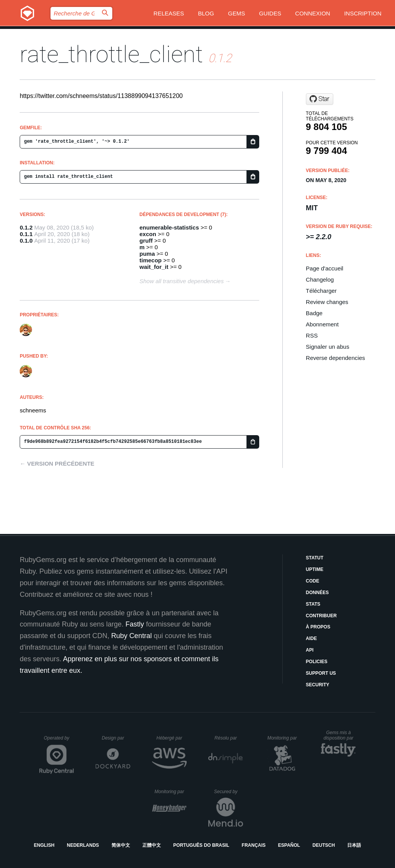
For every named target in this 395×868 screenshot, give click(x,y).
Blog (206, 13)
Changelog (320, 279)
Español (289, 845)
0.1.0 (26, 241)
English (44, 845)
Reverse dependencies (335, 358)
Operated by (59, 741)
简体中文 (121, 845)
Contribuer (321, 616)
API (310, 650)
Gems (236, 13)
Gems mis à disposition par (340, 735)
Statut (315, 558)
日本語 (354, 845)
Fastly (135, 624)
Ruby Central (131, 636)
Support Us (321, 673)
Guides (270, 13)
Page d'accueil (325, 268)
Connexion (313, 13)
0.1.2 (26, 227)
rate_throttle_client (111, 54)
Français (254, 845)
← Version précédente (57, 464)
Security (318, 685)
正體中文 (152, 845)
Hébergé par (172, 738)
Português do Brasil (201, 845)
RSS (312, 335)
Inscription (363, 13)
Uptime (315, 569)
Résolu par (229, 738)
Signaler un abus (328, 347)
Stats (313, 604)
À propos (318, 627)
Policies (317, 662)
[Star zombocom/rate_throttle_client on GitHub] (320, 99)
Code (313, 581)
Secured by (229, 792)
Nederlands (83, 845)
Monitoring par (283, 738)
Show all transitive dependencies (182, 281)
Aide (311, 638)
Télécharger (321, 291)
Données (317, 593)
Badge (314, 313)
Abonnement (322, 324)
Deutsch (324, 845)
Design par (116, 738)
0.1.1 (26, 234)
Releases (169, 13)
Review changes (327, 302)
